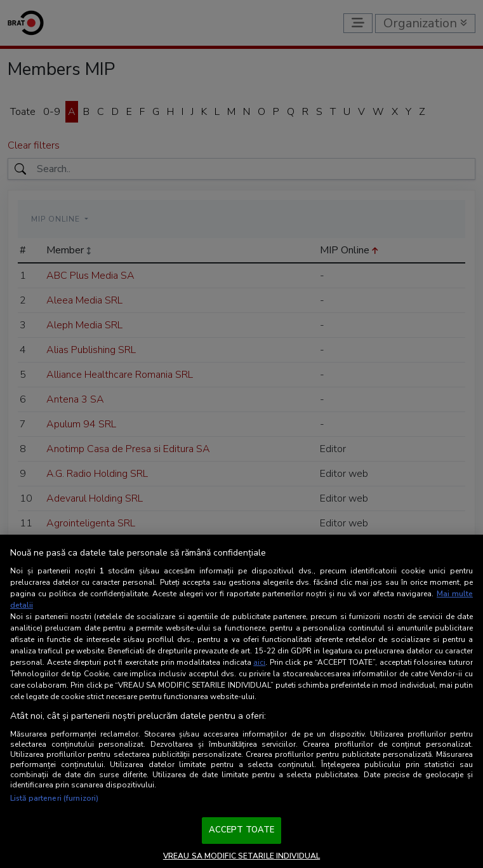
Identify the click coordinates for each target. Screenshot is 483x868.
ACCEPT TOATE (242, 830)
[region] (241, 701)
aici (259, 662)
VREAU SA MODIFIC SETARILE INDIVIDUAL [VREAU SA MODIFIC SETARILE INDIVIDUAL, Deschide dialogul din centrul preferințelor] (241, 856)
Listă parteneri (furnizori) (54, 798)
